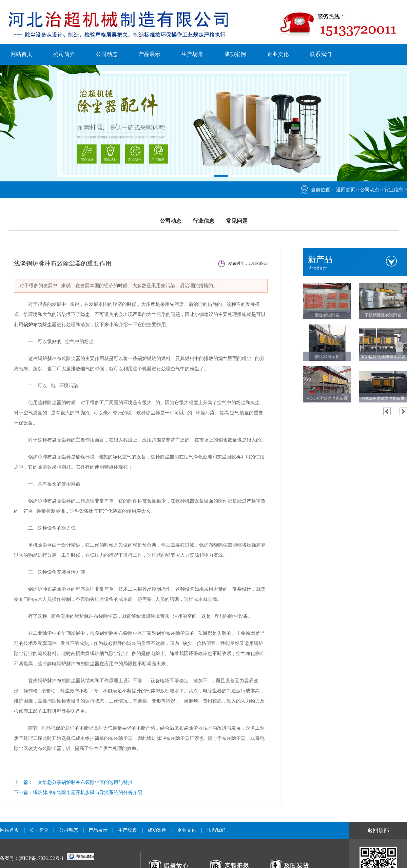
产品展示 (150, 54)
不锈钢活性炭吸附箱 (383, 315)
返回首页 (346, 190)
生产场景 (192, 54)
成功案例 (235, 54)
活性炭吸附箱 (327, 315)
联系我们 (321, 54)
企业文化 (278, 54)
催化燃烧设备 (327, 357)
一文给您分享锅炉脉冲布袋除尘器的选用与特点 (83, 782)
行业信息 (394, 190)
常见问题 (237, 221)
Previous (387, 411)
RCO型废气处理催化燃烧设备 (383, 358)
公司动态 (107, 54)
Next (403, 411)
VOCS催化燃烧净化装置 (383, 398)
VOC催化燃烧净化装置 (327, 398)
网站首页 (21, 54)
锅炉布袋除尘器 (40, 325)
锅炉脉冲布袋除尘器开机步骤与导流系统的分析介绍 (88, 793)
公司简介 (64, 54)
